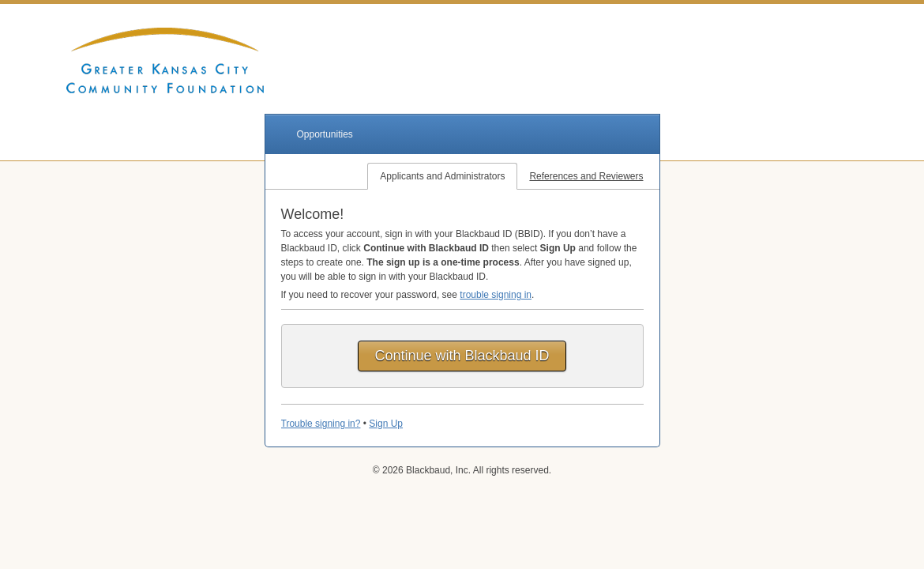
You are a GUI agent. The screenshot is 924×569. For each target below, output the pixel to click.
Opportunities (325, 134)
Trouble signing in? (321, 424)
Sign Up (386, 424)
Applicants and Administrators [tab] (442, 176)
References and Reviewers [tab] (586, 176)
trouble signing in (496, 295)
